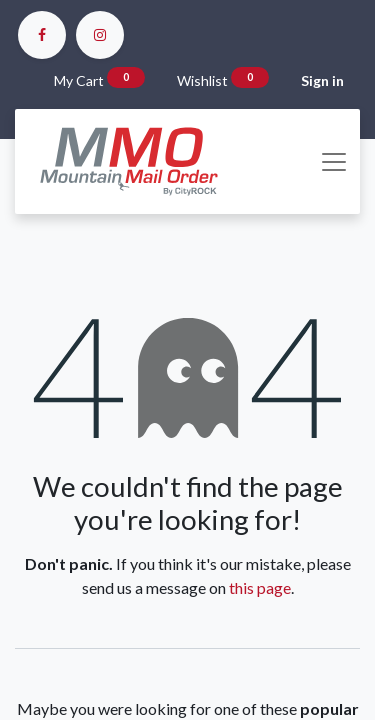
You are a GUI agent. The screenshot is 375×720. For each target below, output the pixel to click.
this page (260, 587)
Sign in (322, 80)
